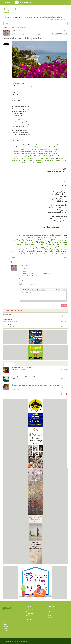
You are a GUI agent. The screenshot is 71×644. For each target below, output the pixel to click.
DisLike (66, 34)
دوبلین (59, 251)
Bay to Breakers (31, 158)
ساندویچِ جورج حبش (28, 251)
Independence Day (27, 151)
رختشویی (57, 237)
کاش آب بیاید (48, 235)
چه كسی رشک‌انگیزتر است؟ (48, 244)
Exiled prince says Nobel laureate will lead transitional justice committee (44, 385)
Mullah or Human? (8, 319)
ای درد (33, 242)
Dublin (54, 158)
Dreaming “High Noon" (27, 156)
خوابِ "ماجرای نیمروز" (49, 247)
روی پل (58, 235)
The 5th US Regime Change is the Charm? (25, 376)
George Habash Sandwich (33, 160)
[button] (21, 290)
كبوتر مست (47, 253)
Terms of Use (29, 611)
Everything (49, 19)
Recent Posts (9, 364)
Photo (36, 17)
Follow (21, 31)
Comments (57, 19)
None (18, 33)
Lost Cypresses (32, 149)
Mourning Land (7, 325)
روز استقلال (43, 242)
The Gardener (21, 149)
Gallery (42, 17)
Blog (7, 17)
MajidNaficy (15, 31)
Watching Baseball (43, 154)
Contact (28, 615)
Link (12, 17)
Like (53, 34)
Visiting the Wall (44, 149)
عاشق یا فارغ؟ (35, 253)
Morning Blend (48, 160)
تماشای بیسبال (29, 244)
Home (13, 28)
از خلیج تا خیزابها (34, 249)
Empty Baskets (51, 145)
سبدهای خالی (36, 235)
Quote (55, 17)
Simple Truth (49, 147)
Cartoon (49, 17)
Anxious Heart (22, 147)
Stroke (57, 160)
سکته (57, 253)
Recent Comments (22, 364)
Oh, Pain (38, 151)
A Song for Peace (7, 314)
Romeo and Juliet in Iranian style (22, 368)
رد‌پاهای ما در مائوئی (50, 249)
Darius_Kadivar (16, 387)
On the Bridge (23, 145)
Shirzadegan (15, 369)
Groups (8, 2)
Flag (65, 258)
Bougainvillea (39, 147)
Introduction (29, 609)
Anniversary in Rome (38, 162)
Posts (63, 19)
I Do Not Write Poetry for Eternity (47, 156)
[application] (43, 295)
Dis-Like (62, 17)
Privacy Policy (30, 613)
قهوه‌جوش (26, 235)
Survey (30, 17)
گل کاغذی (47, 237)
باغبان (53, 240)
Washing (31, 147)
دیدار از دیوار (28, 240)
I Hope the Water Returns (37, 145)
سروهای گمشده (42, 240)
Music (24, 17)
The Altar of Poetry (44, 158)
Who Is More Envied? (28, 154)
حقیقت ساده (37, 237)
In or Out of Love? (23, 162)
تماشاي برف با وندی (46, 251)
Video (18, 17)
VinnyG (14, 378)
